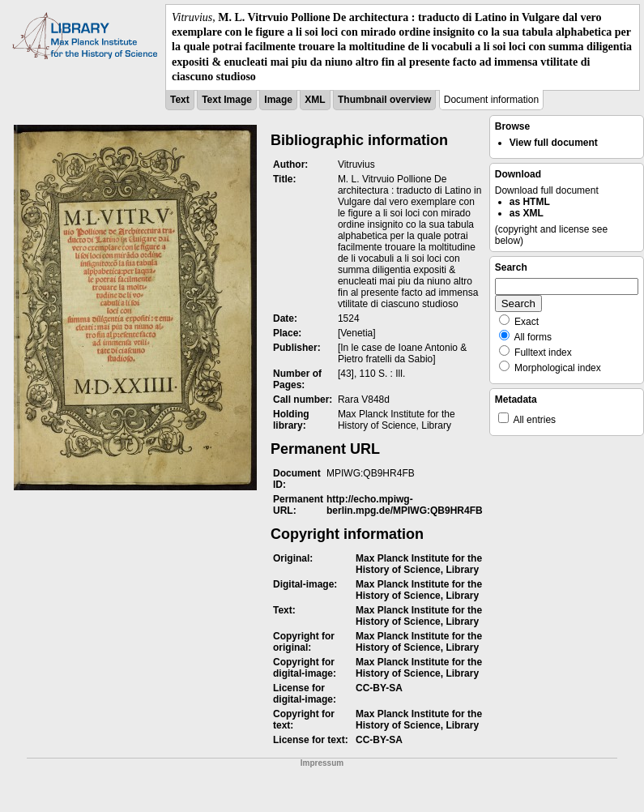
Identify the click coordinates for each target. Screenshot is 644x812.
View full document (554, 143)
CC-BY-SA (379, 688)
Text (180, 100)
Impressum (322, 763)
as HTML (530, 202)
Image (278, 100)
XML (315, 100)
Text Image (227, 100)
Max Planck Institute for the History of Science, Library (419, 564)
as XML (527, 213)
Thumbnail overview (384, 100)
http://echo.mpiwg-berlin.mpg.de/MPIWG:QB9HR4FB (405, 505)
